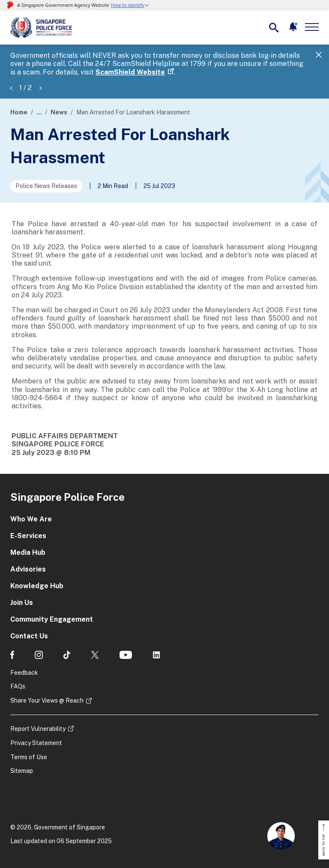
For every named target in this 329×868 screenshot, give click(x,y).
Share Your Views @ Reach (47, 700)
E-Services (28, 536)
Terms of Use (29, 757)
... (39, 112)
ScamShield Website (130, 72)
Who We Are (31, 519)
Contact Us (29, 636)
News (59, 112)
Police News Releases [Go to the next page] (46, 186)
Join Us (22, 603)
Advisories (28, 569)
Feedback (24, 673)
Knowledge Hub (37, 586)
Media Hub (28, 552)
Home (19, 112)
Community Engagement (52, 619)
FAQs (18, 686)
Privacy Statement (36, 743)
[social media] (12, 655)
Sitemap (22, 771)
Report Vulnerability (38, 729)
